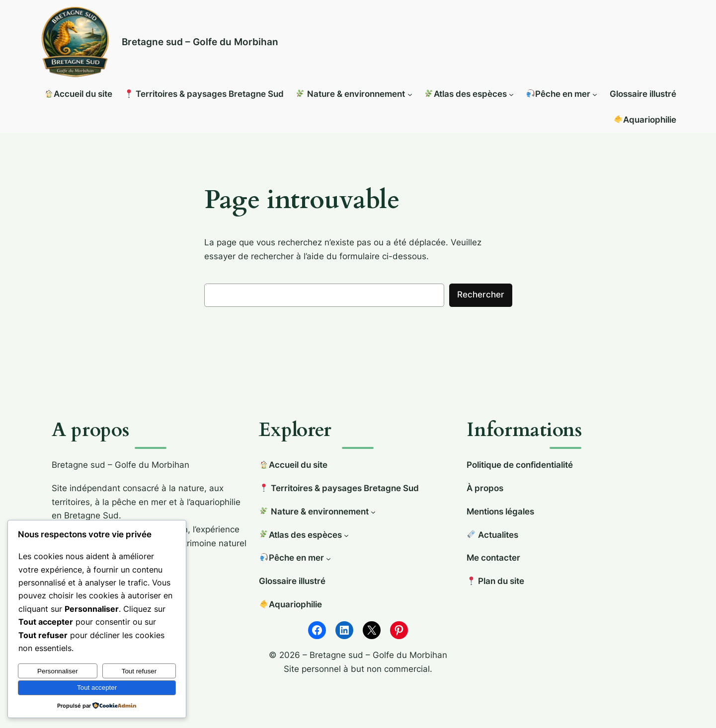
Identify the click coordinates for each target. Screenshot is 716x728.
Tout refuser (139, 671)
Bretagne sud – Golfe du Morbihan (200, 42)
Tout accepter (97, 688)
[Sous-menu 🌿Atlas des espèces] (511, 94)
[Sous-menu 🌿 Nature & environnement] (410, 94)
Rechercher (481, 294)
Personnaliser (58, 671)
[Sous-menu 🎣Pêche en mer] (595, 94)
